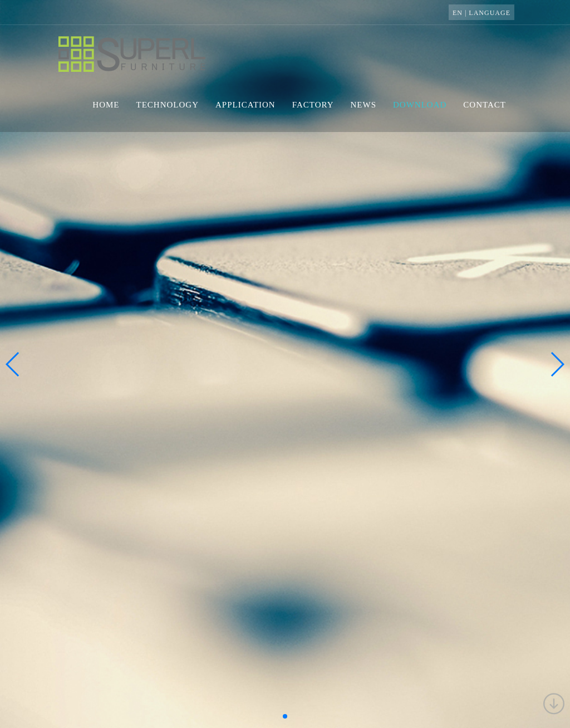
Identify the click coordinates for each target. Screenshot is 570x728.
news (364, 105)
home (106, 105)
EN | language (481, 13)
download (420, 105)
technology (168, 105)
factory (313, 105)
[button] (285, 716)
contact (485, 105)
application (245, 105)
